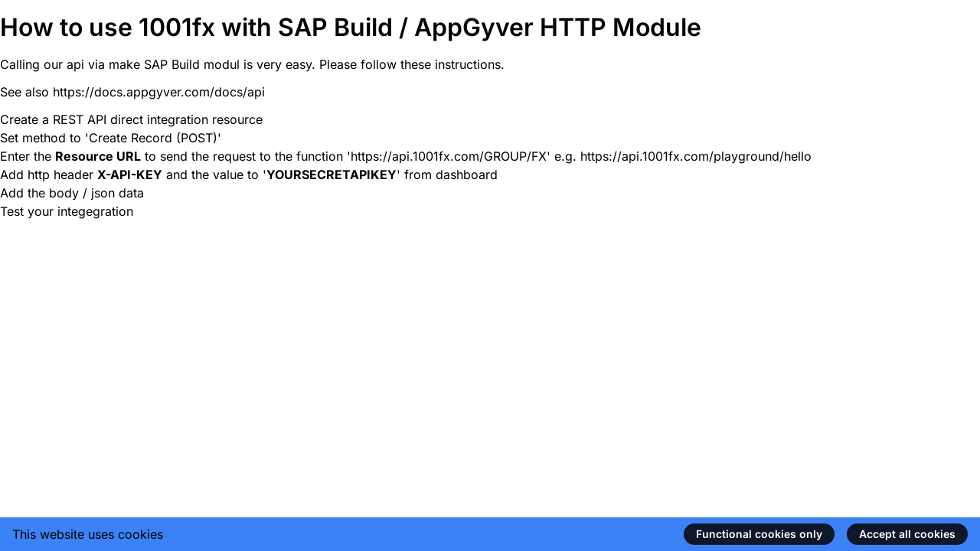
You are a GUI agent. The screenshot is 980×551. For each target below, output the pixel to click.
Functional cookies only (759, 534)
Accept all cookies (907, 534)
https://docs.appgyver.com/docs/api (159, 92)
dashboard (467, 174)
